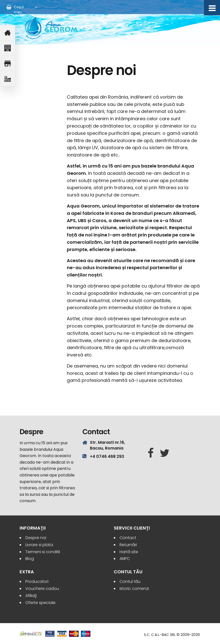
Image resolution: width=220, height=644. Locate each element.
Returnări (128, 545)
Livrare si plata (39, 545)
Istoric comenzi (134, 589)
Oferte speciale (40, 603)
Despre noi (36, 538)
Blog (30, 559)
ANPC (125, 559)
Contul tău (130, 581)
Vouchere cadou (42, 589)
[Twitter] (165, 453)
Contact (128, 538)
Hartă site (129, 552)
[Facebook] (151, 453)
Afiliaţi (31, 596)
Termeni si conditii (43, 552)
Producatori (37, 581)
